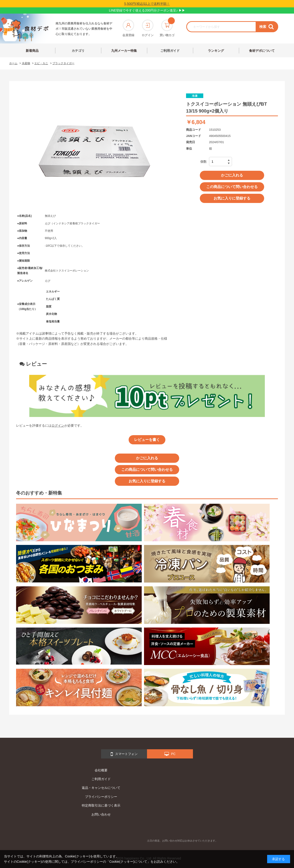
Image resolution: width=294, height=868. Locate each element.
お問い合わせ (101, 814)
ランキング (216, 51)
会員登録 (128, 28)
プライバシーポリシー (101, 797)
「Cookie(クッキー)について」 (128, 862)
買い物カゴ (167, 28)
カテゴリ (78, 51)
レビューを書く (147, 440)
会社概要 (101, 770)
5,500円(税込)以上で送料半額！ (147, 4)
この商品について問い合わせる (232, 187)
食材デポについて (262, 51)
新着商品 (32, 51)
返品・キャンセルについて (101, 788)
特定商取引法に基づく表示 (101, 805)
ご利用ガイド (170, 51)
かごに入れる (232, 175)
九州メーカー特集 (124, 51)
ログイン (148, 28)
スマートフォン (124, 754)
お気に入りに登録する (232, 198)
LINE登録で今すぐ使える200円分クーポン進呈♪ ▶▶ (147, 10)
